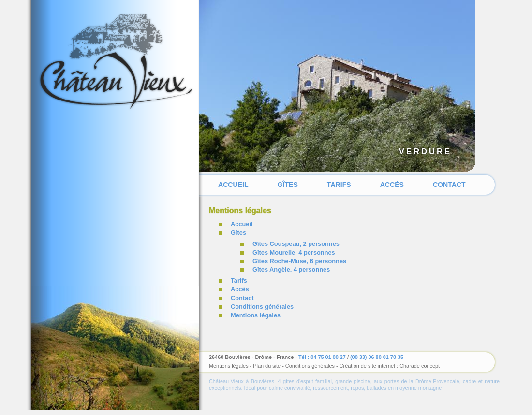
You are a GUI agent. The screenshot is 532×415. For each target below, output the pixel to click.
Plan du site (267, 366)
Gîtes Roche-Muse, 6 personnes (299, 261)
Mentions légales (256, 315)
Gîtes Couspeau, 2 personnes (296, 244)
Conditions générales (262, 307)
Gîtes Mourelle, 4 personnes (294, 252)
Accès (392, 185)
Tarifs (339, 185)
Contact (449, 185)
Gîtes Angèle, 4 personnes (291, 269)
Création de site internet (367, 366)
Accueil (233, 185)
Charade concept (420, 366)
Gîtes (288, 185)
